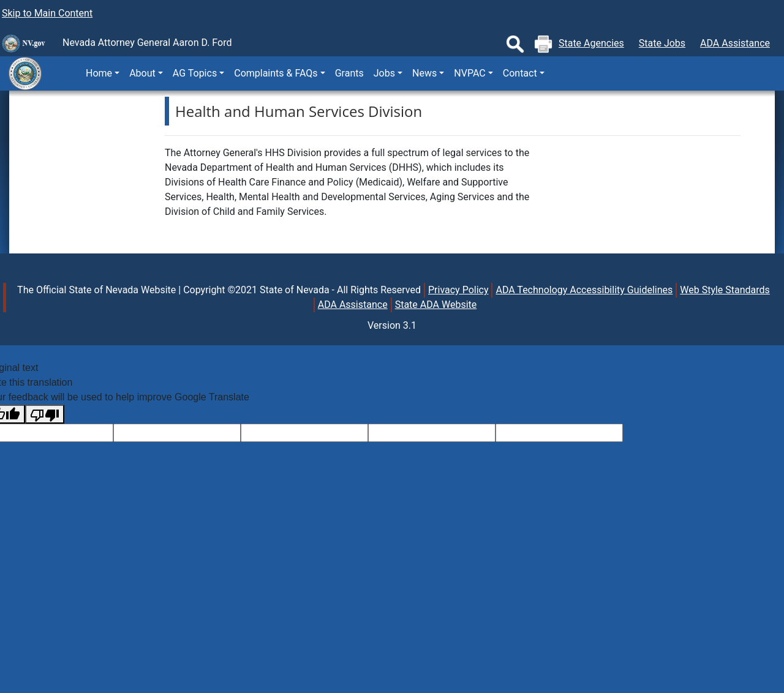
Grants (349, 73)
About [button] (142, 73)
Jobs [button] (384, 73)
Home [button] (99, 73)
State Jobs (662, 43)
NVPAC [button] (469, 73)
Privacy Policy (458, 290)
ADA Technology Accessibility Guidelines (584, 290)
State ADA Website (436, 305)
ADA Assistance (735, 43)
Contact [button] (520, 73)
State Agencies (591, 43)
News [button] (424, 73)
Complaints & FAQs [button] (276, 73)
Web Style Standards (725, 290)
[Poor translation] (45, 414)
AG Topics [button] (195, 73)
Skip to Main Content (47, 13)
